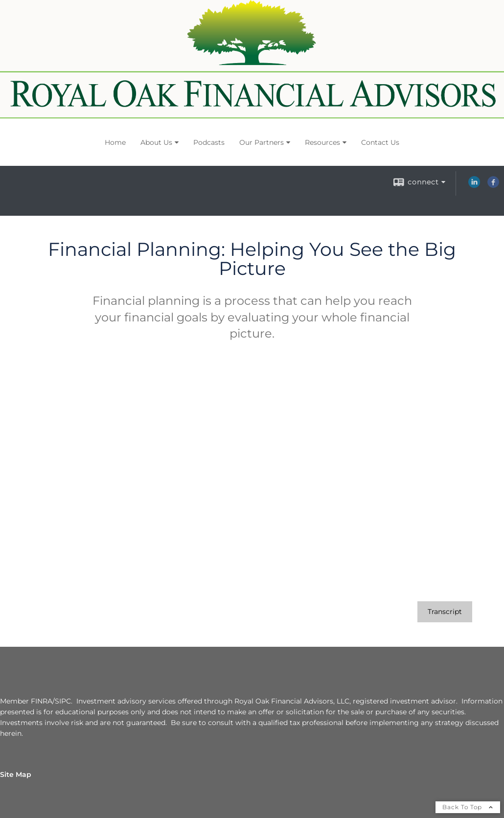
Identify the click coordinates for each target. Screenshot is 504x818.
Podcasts (209, 142)
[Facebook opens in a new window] (493, 185)
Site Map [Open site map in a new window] (16, 774)
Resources (322, 142)
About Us (156, 142)
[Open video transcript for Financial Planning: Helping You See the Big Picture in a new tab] (445, 612)
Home (115, 142)
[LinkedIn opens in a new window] (474, 185)
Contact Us (380, 142)
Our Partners (262, 142)
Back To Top (468, 807)
